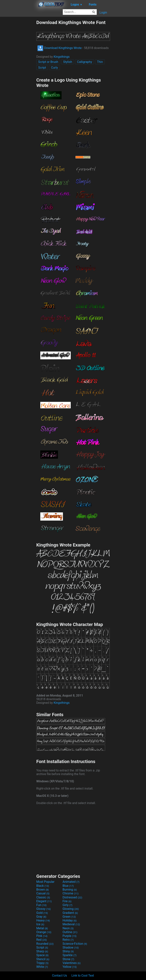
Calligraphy (85, 62)
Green (69, 917)
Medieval (71, 924)
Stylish (68, 62)
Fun (41, 905)
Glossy (44, 909)
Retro (68, 940)
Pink (42, 936)
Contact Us (60, 976)
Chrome (71, 893)
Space (42, 955)
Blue (68, 886)
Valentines (72, 963)
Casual (43, 893)
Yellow (70, 967)
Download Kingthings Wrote (59, 48)
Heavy (43, 920)
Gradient (70, 913)
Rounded (45, 944)
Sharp (42, 951)
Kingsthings (62, 57)
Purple (69, 936)
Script (42, 68)
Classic (43, 897)
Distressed (72, 897)
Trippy (42, 963)
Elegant (44, 901)
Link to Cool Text (83, 976)
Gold (42, 913)
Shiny (68, 951)
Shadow (71, 947)
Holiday (70, 920)
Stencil (43, 959)
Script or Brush (48, 62)
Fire (67, 901)
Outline (70, 932)
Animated (71, 882)
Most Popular (45, 882)
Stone (68, 959)
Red (42, 940)
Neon (68, 928)
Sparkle (69, 955)
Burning (70, 890)
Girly (67, 905)
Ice (40, 924)
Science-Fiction (75, 944)
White (42, 967)
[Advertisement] (18, 77)
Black (43, 886)
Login (103, 12)
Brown (42, 890)
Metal (42, 928)
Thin (100, 62)
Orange (44, 932)
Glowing (71, 909)
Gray (41, 917)
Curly (54, 68)
